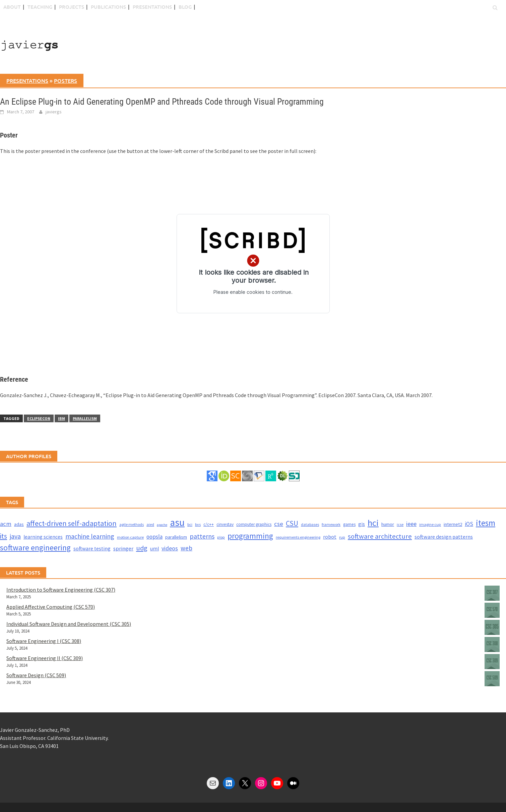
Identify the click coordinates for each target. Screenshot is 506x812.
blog (185, 7)
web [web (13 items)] (186, 548)
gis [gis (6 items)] (362, 524)
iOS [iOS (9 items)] (469, 524)
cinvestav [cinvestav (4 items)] (225, 524)
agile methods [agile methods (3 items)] (132, 524)
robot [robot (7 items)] (330, 537)
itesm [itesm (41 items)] (486, 523)
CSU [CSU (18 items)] (292, 523)
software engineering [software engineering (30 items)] (35, 548)
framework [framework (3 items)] (331, 524)
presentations (27, 80)
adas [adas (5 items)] (19, 524)
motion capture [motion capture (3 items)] (130, 537)
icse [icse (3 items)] (400, 524)
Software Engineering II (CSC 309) (45, 658)
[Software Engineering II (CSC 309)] (492, 663)
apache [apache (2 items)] (162, 525)
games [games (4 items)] (349, 524)
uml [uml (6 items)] (154, 549)
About (12, 7)
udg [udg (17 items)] (142, 548)
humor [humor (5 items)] (388, 524)
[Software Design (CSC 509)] (492, 680)
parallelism (85, 418)
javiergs (54, 112)
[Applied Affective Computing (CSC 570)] (492, 611)
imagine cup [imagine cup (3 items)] (430, 524)
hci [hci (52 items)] (373, 523)
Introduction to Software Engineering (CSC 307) (61, 590)
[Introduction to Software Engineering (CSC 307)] (492, 594)
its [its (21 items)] (4, 536)
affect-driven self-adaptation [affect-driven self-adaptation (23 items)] (72, 523)
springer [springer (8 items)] (123, 549)
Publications (108, 7)
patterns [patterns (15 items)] (202, 536)
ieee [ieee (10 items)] (411, 524)
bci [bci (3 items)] (190, 524)
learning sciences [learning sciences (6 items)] (43, 537)
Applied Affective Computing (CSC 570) (51, 607)
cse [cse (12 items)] (279, 524)
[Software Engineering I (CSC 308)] (492, 645)
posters (66, 80)
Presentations (152, 7)
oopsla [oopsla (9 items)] (154, 537)
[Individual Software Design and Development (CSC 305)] (492, 628)
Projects (72, 7)
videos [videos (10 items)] (170, 548)
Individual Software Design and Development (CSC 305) (69, 624)
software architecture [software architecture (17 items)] (380, 536)
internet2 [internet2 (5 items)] (453, 524)
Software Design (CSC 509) (36, 675)
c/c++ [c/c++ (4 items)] (209, 524)
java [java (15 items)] (15, 536)
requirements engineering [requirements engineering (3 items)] (298, 537)
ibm (61, 418)
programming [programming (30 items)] (250, 536)
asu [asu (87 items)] (177, 522)
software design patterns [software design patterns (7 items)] (444, 537)
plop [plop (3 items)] (221, 537)
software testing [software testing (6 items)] (92, 549)
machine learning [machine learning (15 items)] (90, 536)
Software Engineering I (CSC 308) (44, 641)
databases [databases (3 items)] (310, 524)
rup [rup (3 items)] (342, 537)
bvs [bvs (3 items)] (198, 524)
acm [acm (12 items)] (6, 524)
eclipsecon (39, 418)
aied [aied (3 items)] (150, 524)
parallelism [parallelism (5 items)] (176, 537)
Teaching (40, 7)
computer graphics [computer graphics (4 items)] (254, 524)
